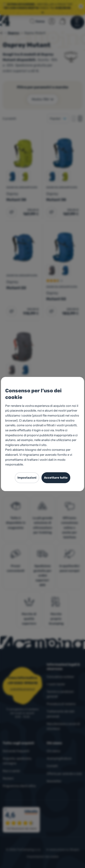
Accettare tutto (56, 478)
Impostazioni (27, 478)
